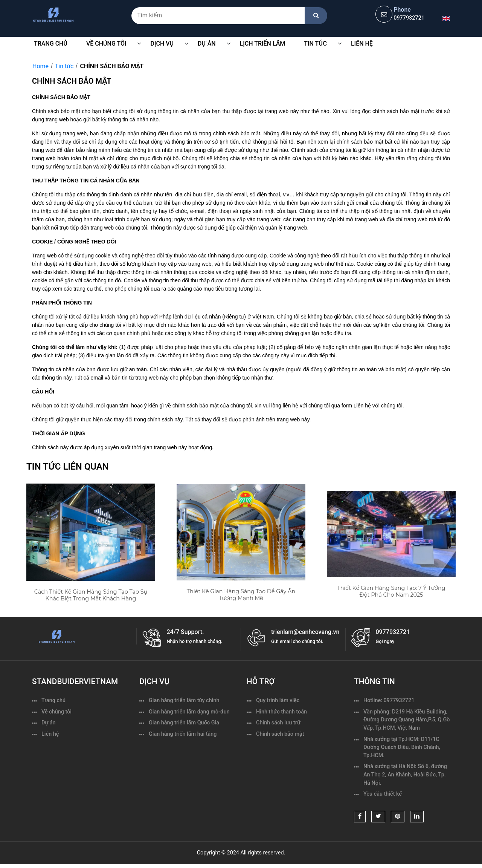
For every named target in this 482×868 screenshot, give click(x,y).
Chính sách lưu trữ (278, 723)
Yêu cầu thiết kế (383, 794)
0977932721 (409, 18)
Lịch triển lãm (263, 44)
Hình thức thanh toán (281, 712)
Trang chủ (51, 44)
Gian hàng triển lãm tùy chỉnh (184, 700)
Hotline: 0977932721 (389, 700)
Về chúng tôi (56, 712)
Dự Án (207, 44)
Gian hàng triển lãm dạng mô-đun (189, 712)
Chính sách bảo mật (280, 734)
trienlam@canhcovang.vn (305, 632)
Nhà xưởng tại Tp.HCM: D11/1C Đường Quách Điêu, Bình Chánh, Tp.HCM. (402, 747)
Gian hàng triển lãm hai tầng (183, 734)
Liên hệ (362, 44)
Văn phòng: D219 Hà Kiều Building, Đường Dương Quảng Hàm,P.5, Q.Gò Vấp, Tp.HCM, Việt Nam (406, 720)
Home (40, 66)
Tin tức (315, 44)
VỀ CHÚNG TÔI (106, 44)
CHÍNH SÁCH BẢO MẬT (112, 66)
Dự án (49, 723)
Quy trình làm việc (278, 700)
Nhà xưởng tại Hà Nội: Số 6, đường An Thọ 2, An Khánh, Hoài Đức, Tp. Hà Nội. (405, 775)
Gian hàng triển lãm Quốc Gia (184, 723)
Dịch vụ (162, 44)
